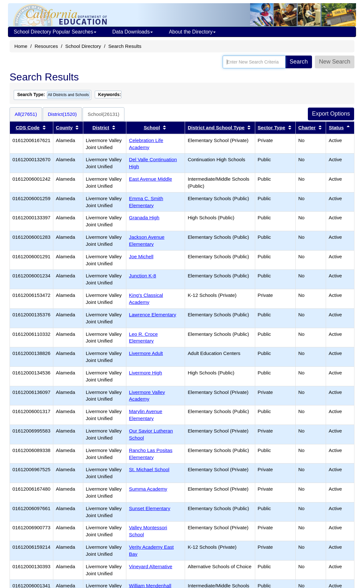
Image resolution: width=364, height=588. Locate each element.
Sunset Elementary (149, 508)
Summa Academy (148, 489)
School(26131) (104, 114)
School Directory (83, 46)
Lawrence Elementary (152, 315)
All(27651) (26, 114)
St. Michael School (149, 469)
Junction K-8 (142, 276)
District (101, 128)
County (64, 128)
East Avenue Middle (150, 179)
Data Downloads (133, 32)
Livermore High (145, 373)
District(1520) (62, 114)
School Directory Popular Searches (55, 32)
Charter (307, 128)
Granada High (144, 218)
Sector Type (271, 128)
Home (21, 46)
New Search (335, 62)
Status (336, 128)
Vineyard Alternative (151, 566)
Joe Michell (141, 256)
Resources (46, 46)
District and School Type (216, 128)
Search (299, 62)
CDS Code (28, 128)
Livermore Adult (146, 353)
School (152, 128)
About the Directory (192, 32)
